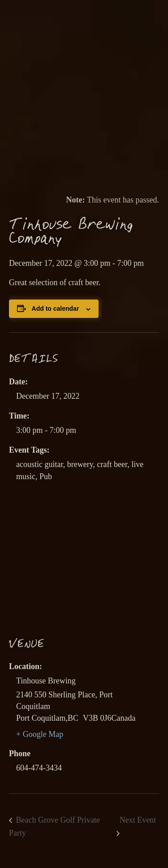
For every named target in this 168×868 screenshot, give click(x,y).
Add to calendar (56, 308)
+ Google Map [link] (40, 734)
